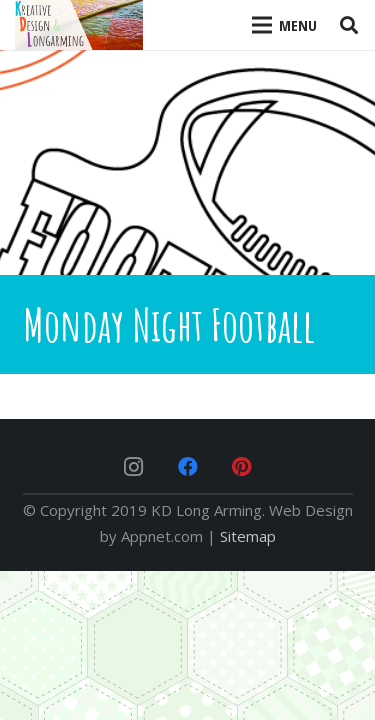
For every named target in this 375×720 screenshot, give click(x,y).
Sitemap (248, 536)
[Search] (349, 25)
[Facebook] (188, 467)
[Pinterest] (242, 467)
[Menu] (285, 25)
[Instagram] (134, 467)
